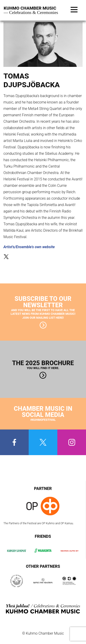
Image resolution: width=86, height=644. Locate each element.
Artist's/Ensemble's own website (29, 247)
